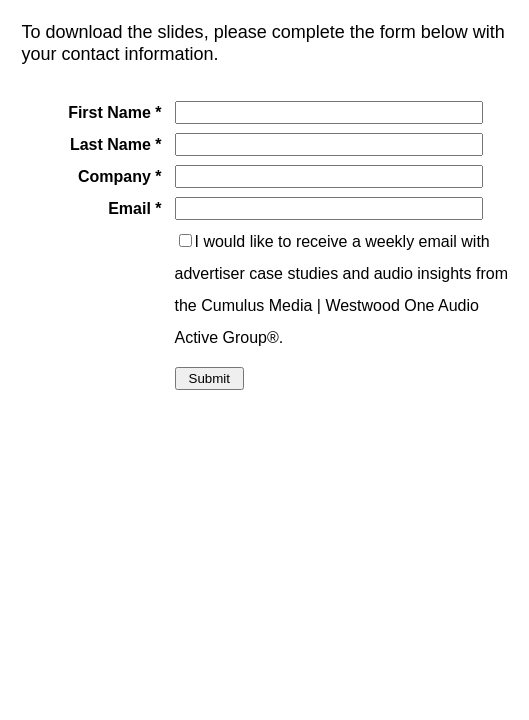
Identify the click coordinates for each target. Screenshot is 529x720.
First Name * (114, 112)
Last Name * (116, 144)
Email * (134, 208)
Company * (120, 176)
